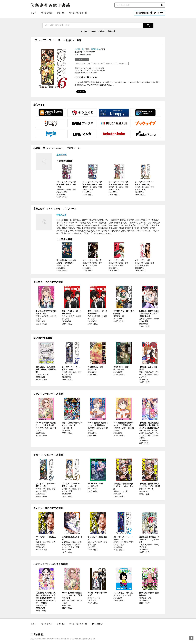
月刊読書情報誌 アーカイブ (149, 13)
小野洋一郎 (79, 49)
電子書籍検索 (47, 13)
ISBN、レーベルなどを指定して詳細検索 (99, 31)
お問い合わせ (97, 624)
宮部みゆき (96, 49)
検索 (162, 5)
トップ (34, 13)
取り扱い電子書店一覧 (78, 13)
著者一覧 (61, 13)
